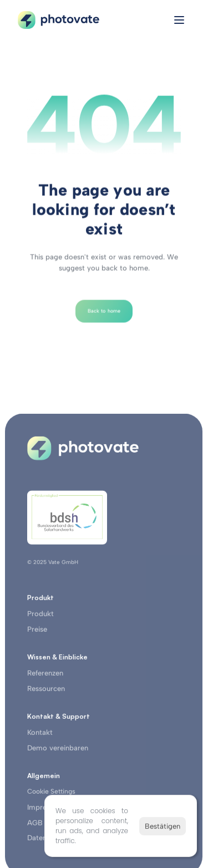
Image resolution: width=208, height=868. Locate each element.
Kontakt (40, 735)
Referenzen (45, 676)
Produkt (40, 616)
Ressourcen (46, 691)
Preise (37, 632)
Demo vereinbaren (58, 751)
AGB (35, 826)
